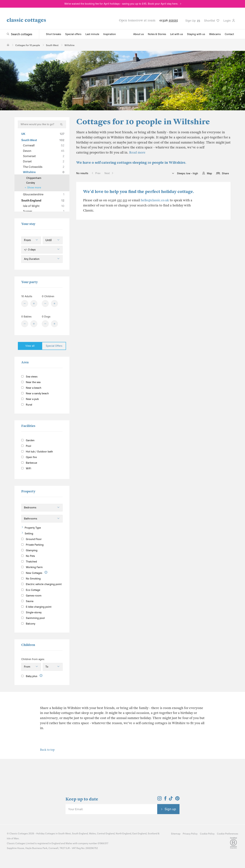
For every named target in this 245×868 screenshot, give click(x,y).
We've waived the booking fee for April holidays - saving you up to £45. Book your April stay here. (121, 4)
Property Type (33, 528)
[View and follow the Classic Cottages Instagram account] (160, 799)
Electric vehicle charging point (41, 584)
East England (139, 834)
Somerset (44, 156)
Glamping (29, 550)
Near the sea (31, 382)
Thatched (29, 562)
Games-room (31, 596)
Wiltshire (44, 172)
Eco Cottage (31, 590)
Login (229, 21)
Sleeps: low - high (187, 173)
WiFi (26, 468)
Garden (28, 440)
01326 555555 (169, 20)
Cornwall (44, 145)
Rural (27, 405)
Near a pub (30, 399)
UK (43, 134)
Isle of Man (13, 838)
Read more (137, 152)
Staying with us (196, 34)
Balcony (28, 624)
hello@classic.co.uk (155, 200)
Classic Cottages (19, 834)
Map (209, 173)
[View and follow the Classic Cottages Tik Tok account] (171, 799)
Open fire (29, 457)
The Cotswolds (44, 167)
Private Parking (32, 545)
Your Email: (76, 809)
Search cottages (22, 34)
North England (123, 834)
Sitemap (176, 834)
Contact (229, 34)
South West (43, 140)
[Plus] (34, 304)
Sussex (44, 211)
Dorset (44, 161)
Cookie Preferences (228, 834)
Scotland (153, 834)
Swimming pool (33, 618)
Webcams (215, 34)
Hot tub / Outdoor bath (37, 452)
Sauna (27, 601)
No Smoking (31, 579)
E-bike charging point (36, 607)
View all (30, 346)
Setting (29, 534)
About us (138, 34)
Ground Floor (31, 539)
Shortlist (212, 21)
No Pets (28, 556)
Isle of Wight (44, 206)
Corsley (31, 183)
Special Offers (54, 346)
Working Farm (32, 567)
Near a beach (31, 388)
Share (225, 173)
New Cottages (34, 573)
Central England (106, 834)
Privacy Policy (190, 834)
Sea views (29, 377)
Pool (26, 446)
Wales (92, 834)
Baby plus (29, 676)
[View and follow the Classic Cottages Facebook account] (165, 799)
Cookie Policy (207, 834)
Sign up (170, 809)
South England (43, 200)
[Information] (46, 572)
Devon (44, 151)
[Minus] (25, 304)
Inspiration (110, 34)
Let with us (177, 34)
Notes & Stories (157, 34)
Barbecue (29, 463)
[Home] (8, 45)
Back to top (47, 750)
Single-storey (31, 612)
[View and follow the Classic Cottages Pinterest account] (177, 799)
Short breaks (54, 34)
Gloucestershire (44, 194)
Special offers (73, 34)
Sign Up (193, 21)
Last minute (92, 34)
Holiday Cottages (46, 834)
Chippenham (34, 178)
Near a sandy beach (35, 393)
